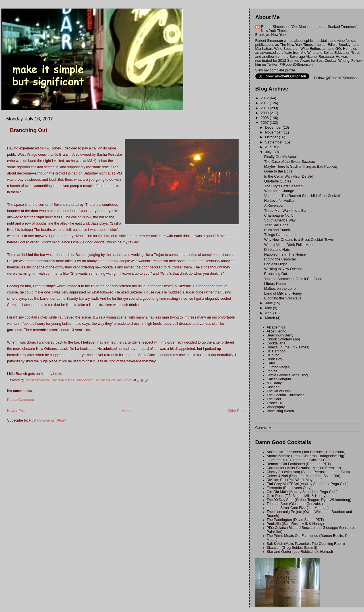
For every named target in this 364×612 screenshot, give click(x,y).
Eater (271, 363)
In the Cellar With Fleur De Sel (288, 176)
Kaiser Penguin (279, 379)
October (272, 137)
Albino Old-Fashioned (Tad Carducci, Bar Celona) (306, 452)
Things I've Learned (280, 235)
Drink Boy (275, 359)
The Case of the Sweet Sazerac (289, 162)
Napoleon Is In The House (285, 254)
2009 (265, 113)
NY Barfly (274, 383)
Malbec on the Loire (280, 289)
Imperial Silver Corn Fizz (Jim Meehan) (298, 508)
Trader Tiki (275, 403)
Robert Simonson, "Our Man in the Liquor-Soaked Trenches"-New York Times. (310, 29)
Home (127, 411)
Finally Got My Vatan (281, 157)
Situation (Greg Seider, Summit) (292, 548)
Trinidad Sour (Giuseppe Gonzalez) (295, 504)
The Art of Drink (279, 391)
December (274, 128)
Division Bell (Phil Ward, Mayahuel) (295, 480)
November (274, 132)
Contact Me (264, 428)
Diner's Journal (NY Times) (288, 347)
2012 (265, 98)
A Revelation (274, 206)
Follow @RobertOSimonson (336, 78)
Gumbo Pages (278, 367)
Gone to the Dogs (278, 171)
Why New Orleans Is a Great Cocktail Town (299, 240)
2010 (265, 108)
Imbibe (272, 371)
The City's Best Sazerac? (284, 186)
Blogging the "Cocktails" (283, 298)
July (269, 152)
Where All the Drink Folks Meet (289, 245)
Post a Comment (20, 400)
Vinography (276, 407)
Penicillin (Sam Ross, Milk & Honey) (295, 524)
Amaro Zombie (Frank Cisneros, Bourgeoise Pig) (306, 456)
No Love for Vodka (279, 201)
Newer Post (16, 411)
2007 (265, 123)
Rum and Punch (277, 230)
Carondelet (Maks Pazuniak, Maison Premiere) (304, 468)
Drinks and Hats (277, 250)
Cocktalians (276, 343)
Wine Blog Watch (280, 411)
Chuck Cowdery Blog (284, 339)
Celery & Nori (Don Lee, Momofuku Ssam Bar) (304, 476)
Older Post (236, 411)
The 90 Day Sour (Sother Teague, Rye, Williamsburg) (309, 500)
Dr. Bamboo (276, 351)
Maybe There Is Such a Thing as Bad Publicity (301, 167)
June (269, 303)
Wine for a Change (279, 191)
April (269, 313)
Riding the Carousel (280, 259)
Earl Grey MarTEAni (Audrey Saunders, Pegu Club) (308, 484)
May (269, 308)
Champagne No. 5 (279, 215)
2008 (265, 118)
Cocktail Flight (275, 264)
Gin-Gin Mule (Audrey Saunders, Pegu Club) (302, 492)
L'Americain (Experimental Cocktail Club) (299, 460)
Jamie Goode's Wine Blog (287, 375)
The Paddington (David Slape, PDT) (295, 520)
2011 (265, 103)
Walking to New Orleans (283, 269)
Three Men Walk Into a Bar (286, 211)
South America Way (280, 220)
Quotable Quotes (278, 181)
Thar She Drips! (277, 225)
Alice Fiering (277, 331)
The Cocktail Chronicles (286, 395)
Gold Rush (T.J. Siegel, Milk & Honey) (297, 496)
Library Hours (275, 284)
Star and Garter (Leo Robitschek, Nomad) (300, 552)
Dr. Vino (273, 355)
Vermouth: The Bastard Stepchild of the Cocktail (302, 196)
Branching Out (276, 274)
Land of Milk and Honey (283, 293)
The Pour (274, 399)
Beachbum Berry (280, 335)
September (274, 142)
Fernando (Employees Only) (289, 488)
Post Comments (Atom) (48, 420)
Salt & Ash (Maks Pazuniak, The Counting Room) (306, 544)
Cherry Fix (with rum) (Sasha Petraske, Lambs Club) (308, 472)
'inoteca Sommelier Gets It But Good (293, 279)
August (271, 147)
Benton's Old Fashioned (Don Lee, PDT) (299, 464)
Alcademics (276, 327)
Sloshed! (274, 387)
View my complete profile (275, 70)
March (271, 318)
